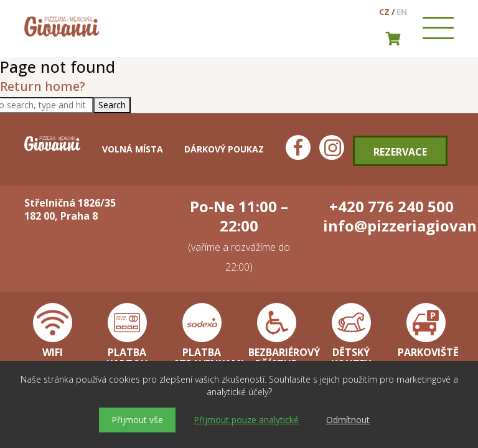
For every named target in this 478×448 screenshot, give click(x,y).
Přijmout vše (137, 420)
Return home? (43, 86)
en (402, 12)
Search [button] (112, 105)
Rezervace (400, 152)
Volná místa (133, 149)
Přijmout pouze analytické (246, 420)
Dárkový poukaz (224, 149)
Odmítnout (348, 420)
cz (384, 12)
